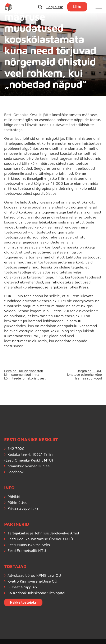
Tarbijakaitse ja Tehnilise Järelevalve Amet (43, 533)
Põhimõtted (17, 502)
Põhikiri (14, 497)
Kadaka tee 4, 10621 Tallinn (31, 454)
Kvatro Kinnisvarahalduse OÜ (32, 581)
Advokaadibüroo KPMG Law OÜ (34, 575)
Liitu (77, 7)
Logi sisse (55, 7)
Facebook (16, 472)
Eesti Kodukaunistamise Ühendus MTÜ (40, 539)
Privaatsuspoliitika (23, 508)
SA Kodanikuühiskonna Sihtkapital (36, 593)
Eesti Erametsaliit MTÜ (27, 551)
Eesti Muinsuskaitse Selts (29, 545)
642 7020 (16, 449)
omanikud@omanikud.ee (29, 466)
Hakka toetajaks (23, 602)
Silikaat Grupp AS (22, 587)
